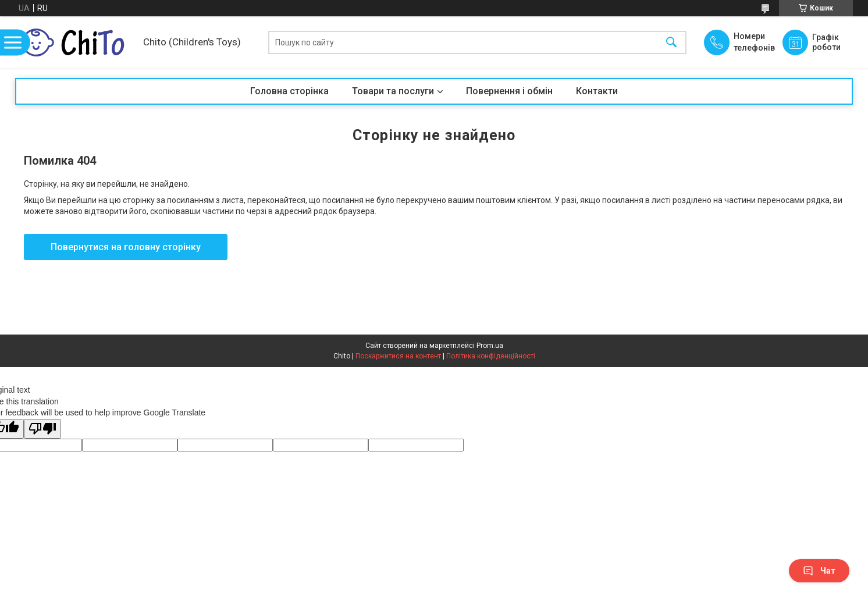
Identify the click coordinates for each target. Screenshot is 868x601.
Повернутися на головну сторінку (126, 247)
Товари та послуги (393, 91)
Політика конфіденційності (491, 356)
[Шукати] (671, 43)
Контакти (597, 91)
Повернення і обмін (509, 91)
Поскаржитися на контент (398, 356)
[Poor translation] (42, 429)
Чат (819, 571)
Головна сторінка (289, 91)
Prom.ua (490, 346)
